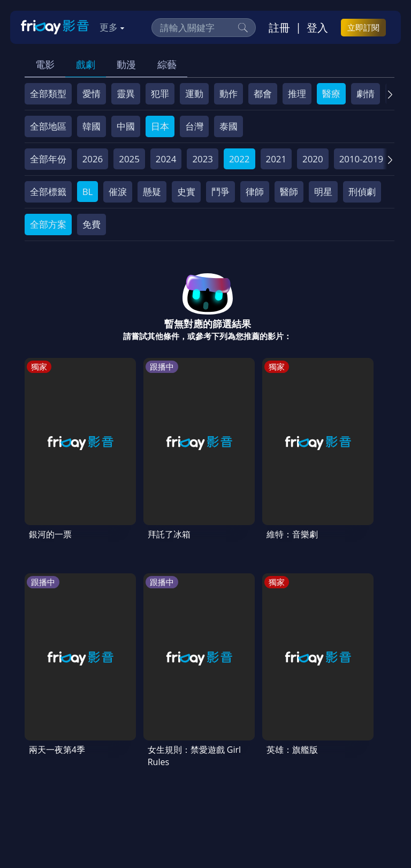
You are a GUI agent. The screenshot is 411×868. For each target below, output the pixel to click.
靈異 (126, 93)
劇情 (366, 93)
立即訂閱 (363, 27)
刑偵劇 (362, 192)
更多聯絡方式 (322, 822)
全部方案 (48, 224)
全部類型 (48, 93)
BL (88, 192)
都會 (263, 93)
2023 (203, 159)
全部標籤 (48, 192)
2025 (129, 159)
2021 (276, 159)
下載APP (253, 770)
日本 (160, 126)
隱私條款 (301, 750)
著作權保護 (52, 770)
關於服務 (47, 750)
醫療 (331, 93)
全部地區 (48, 126)
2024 (166, 159)
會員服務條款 (245, 750)
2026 (93, 159)
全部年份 (48, 159)
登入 (317, 27)
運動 (194, 93)
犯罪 (160, 93)
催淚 (118, 192)
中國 (126, 126)
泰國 (229, 126)
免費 (92, 224)
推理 (297, 93)
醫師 (289, 192)
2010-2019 (361, 159)
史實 (186, 192)
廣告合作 (207, 770)
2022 (239, 159)
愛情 (92, 93)
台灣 (194, 126)
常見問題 (188, 750)
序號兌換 (94, 750)
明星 (323, 192)
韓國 (92, 126)
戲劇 (86, 64)
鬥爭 (220, 192)
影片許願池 (155, 770)
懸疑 (152, 192)
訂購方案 (299, 770)
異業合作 (103, 770)
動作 (229, 93)
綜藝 (167, 64)
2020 (313, 159)
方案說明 (141, 750)
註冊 (279, 27)
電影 (45, 64)
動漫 (126, 64)
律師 (255, 192)
